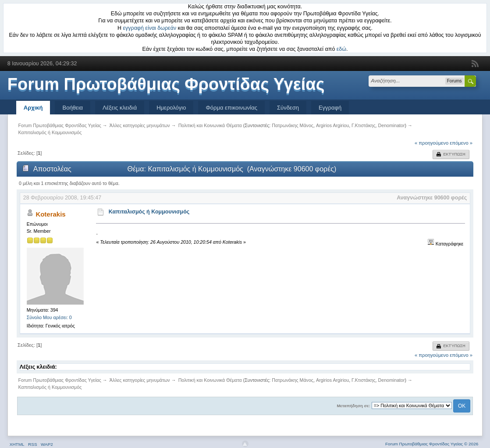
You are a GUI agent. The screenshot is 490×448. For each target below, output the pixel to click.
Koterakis (50, 214)
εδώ (341, 49)
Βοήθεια (73, 108)
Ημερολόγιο (171, 108)
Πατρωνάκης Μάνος (293, 125)
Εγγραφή (330, 108)
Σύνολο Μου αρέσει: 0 (49, 317)
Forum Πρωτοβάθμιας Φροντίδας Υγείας (166, 84)
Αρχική (33, 108)
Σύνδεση (288, 108)
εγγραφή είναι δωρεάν (150, 28)
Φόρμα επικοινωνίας (231, 108)
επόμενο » (461, 143)
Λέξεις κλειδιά (120, 108)
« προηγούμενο (431, 143)
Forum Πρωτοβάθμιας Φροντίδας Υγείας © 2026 (432, 444)
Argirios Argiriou (332, 125)
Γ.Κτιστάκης (364, 125)
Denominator (392, 125)
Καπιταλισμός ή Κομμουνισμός (149, 212)
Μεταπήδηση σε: (353, 406)
